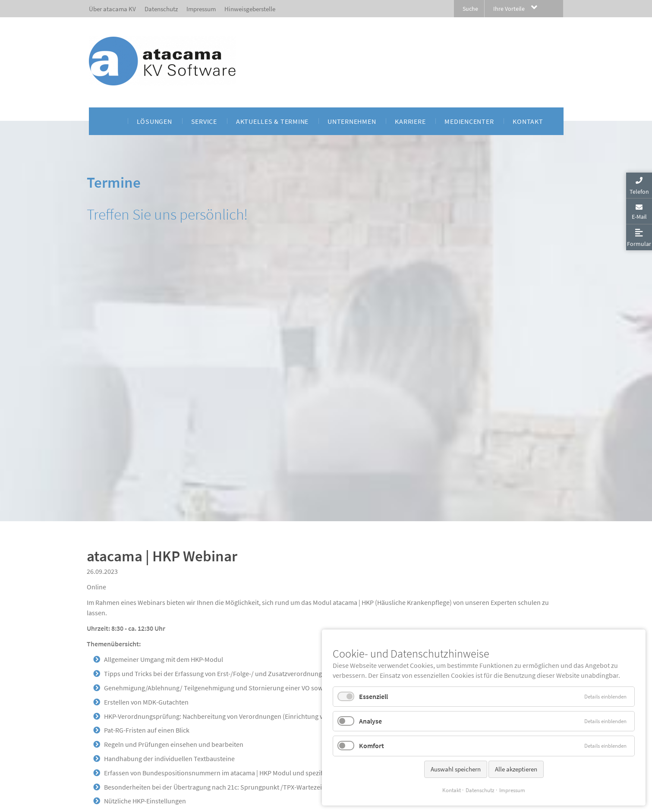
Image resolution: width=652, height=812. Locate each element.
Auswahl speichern (456, 769)
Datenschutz (480, 790)
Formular (639, 244)
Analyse (370, 721)
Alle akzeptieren (516, 769)
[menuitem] (113, 121)
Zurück (97, 714)
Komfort (372, 746)
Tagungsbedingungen (136, 646)
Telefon (639, 192)
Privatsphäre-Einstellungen (118, 808)
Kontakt (452, 790)
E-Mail (639, 217)
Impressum (512, 790)
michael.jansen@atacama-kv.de (133, 599)
